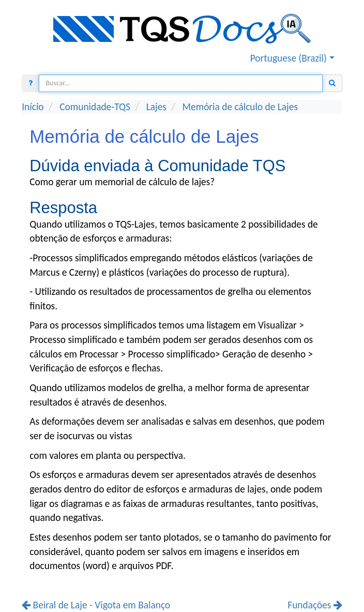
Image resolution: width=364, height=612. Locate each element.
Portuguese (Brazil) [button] (289, 58)
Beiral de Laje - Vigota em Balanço (96, 605)
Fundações (315, 605)
